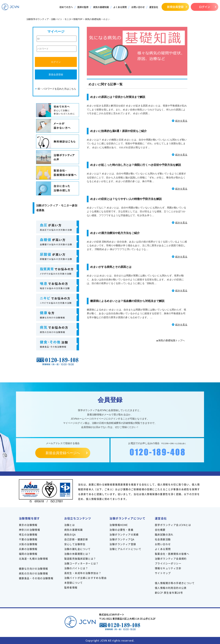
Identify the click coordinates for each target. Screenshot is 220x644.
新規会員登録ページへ (63, 453)
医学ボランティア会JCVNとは (173, 525)
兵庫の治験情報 (28, 549)
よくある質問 (120, 7)
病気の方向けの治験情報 (33, 573)
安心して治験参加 (75, 544)
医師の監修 (83, 7)
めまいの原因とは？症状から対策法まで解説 (118, 97)
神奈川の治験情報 (29, 530)
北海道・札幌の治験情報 (33, 559)
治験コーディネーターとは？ (81, 563)
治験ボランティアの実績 (124, 534)
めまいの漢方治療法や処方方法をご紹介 (115, 233)
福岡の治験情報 (28, 554)
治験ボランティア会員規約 (171, 559)
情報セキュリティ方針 (168, 568)
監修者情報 (71, 587)
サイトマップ (163, 573)
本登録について (74, 583)
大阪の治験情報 (28, 544)
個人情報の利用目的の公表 (171, 588)
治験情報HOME (119, 525)
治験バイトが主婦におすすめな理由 (85, 578)
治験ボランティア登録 (123, 544)
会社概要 (160, 530)
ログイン (205, 7)
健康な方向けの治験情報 (33, 568)
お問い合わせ (138, 7)
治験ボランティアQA (122, 539)
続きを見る (181, 121)
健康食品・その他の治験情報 (36, 578)
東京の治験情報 (28, 525)
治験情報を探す (29, 518)
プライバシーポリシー (168, 563)
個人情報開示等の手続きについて (175, 583)
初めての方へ (66, 7)
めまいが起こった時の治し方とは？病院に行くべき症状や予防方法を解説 (136, 165)
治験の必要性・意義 (121, 530)
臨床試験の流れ (164, 534)
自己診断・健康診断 (76, 539)
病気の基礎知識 (101, 7)
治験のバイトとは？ (76, 568)
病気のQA (70, 534)
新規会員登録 (175, 7)
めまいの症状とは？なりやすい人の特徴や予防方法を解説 (126, 199)
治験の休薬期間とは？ (78, 554)
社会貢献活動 (163, 539)
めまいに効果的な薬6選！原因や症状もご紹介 (119, 131)
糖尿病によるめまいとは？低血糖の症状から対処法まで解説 (127, 301)
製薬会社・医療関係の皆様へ (172, 554)
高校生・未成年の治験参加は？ (83, 573)
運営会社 (154, 7)
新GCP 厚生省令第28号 (169, 593)
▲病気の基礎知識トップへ (170, 340)
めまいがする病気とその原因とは (111, 267)
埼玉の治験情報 (28, 534)
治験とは (70, 525)
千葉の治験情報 (28, 539)
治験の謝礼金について (78, 549)
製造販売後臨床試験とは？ (80, 559)
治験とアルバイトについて (125, 549)
